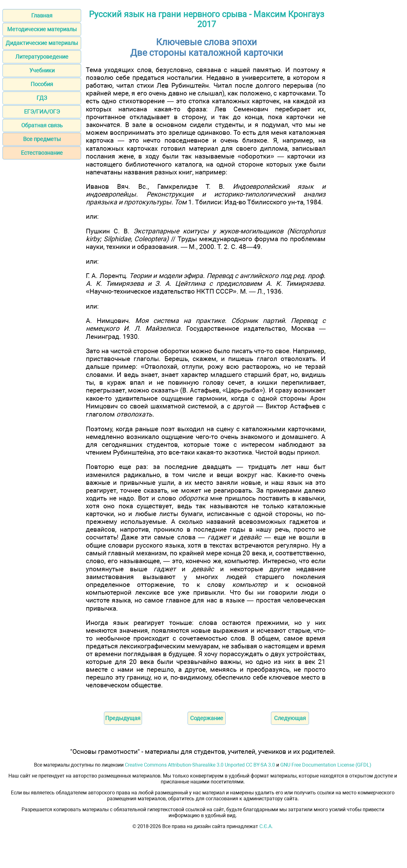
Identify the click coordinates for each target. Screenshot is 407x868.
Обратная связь (42, 125)
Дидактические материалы (42, 43)
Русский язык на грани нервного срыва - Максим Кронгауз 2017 (207, 19)
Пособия (42, 84)
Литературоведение (42, 57)
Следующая (290, 718)
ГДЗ (42, 98)
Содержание (207, 718)
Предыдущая (123, 718)
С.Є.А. (266, 826)
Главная (42, 15)
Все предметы (42, 139)
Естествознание (42, 153)
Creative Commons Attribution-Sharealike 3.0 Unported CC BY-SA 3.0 (200, 765)
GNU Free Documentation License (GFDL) (326, 765)
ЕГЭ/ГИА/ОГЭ (42, 112)
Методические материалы (42, 29)
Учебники (42, 70)
